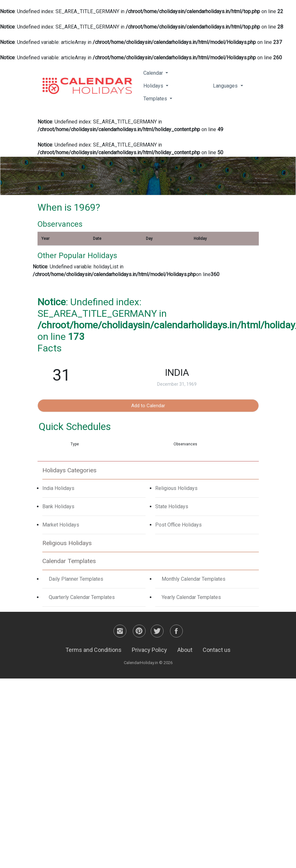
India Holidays (58, 488)
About (185, 650)
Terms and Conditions (93, 650)
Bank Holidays (58, 506)
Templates (156, 99)
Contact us (217, 650)
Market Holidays (61, 525)
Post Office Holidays (178, 525)
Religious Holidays (176, 488)
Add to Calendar (148, 406)
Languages (226, 86)
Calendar (154, 73)
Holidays (154, 86)
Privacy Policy (149, 650)
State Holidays (172, 506)
